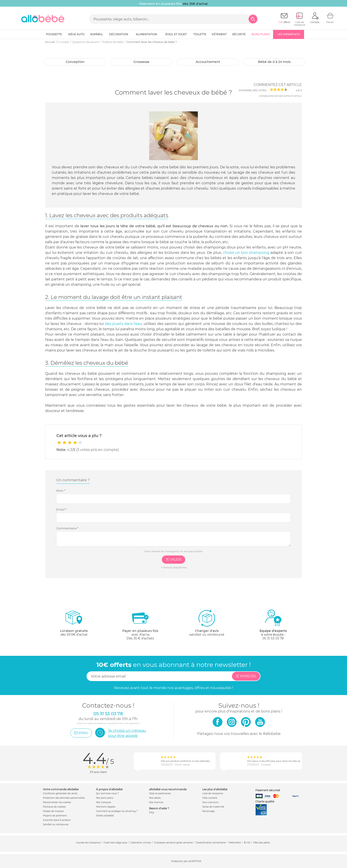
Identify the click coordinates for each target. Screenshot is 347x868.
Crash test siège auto (115, 843)
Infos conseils (210, 798)
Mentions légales (106, 807)
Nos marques (104, 802)
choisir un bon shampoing (246, 253)
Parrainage (208, 811)
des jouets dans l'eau (123, 324)
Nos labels (155, 798)
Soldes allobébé (105, 816)
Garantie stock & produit (57, 820)
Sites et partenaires (160, 793)
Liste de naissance (213, 793)
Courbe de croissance (88, 843)
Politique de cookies (54, 807)
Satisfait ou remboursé (56, 824)
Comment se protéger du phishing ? (117, 811)
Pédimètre (235, 843)
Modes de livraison (53, 811)
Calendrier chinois (141, 843)
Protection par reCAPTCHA (186, 861)
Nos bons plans (105, 798)
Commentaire (67, 528)
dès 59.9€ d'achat (74, 625)
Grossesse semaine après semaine (173, 843)
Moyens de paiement (55, 816)
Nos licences (156, 802)
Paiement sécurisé (268, 790)
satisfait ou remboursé (207, 623)
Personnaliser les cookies (57, 802)
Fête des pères (262, 843)
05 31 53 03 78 (273, 638)
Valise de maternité (213, 807)
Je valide (173, 559)
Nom (61, 491)
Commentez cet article (278, 85)
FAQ (151, 813)
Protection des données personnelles (64, 798)
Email (61, 509)
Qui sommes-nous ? (107, 793)
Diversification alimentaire (211, 843)
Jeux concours (210, 802)
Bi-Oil (247, 843)
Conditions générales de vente (60, 793)
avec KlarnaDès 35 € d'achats (140, 625)
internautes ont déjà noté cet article (280, 96)
